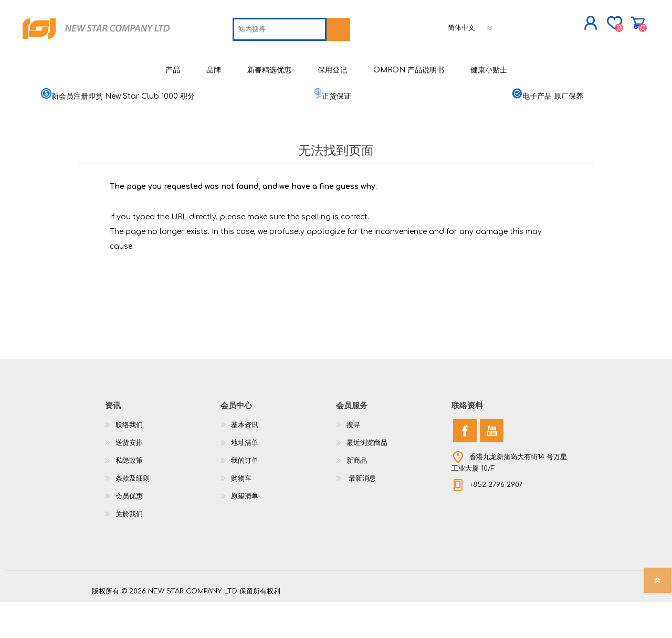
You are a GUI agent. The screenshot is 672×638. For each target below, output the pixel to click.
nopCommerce (554, 617)
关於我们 (129, 550)
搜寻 (353, 461)
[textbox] (207, 62)
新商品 (357, 496)
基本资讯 (245, 461)
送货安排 (129, 479)
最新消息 (361, 514)
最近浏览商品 (367, 479)
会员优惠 (129, 532)
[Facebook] (465, 466)
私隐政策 (129, 496)
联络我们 (129, 461)
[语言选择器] (398, 60)
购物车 (568, 26)
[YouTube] (492, 466)
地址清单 (245, 479)
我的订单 (245, 496)
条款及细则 (133, 514)
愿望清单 (245, 532)
